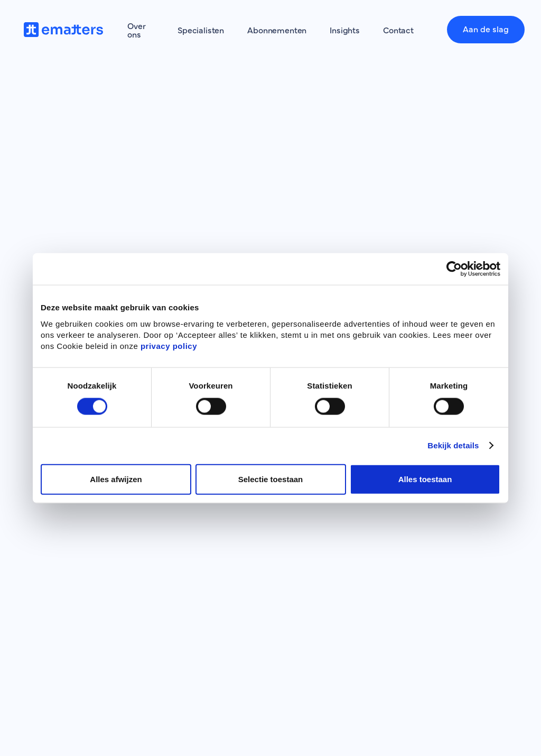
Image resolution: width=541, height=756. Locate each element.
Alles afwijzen (116, 479)
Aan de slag (486, 29)
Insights (345, 30)
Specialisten (201, 30)
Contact (398, 30)
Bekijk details (453, 445)
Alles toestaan (425, 479)
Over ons (136, 30)
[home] (66, 30)
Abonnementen (277, 30)
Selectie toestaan (271, 479)
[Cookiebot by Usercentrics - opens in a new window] (454, 269)
